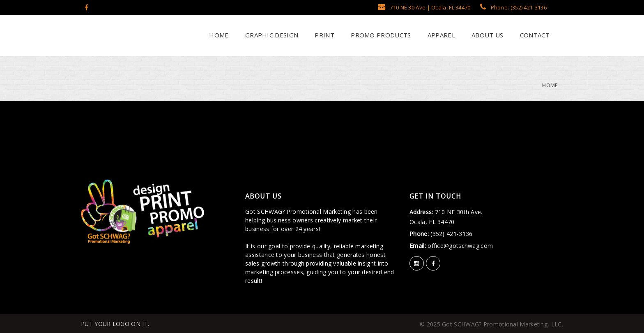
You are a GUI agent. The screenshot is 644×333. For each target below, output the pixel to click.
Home (218, 35)
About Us (487, 35)
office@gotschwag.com (459, 246)
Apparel (440, 35)
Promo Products (380, 35)
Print (324, 35)
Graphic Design (271, 35)
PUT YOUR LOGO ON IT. (115, 324)
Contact (534, 35)
